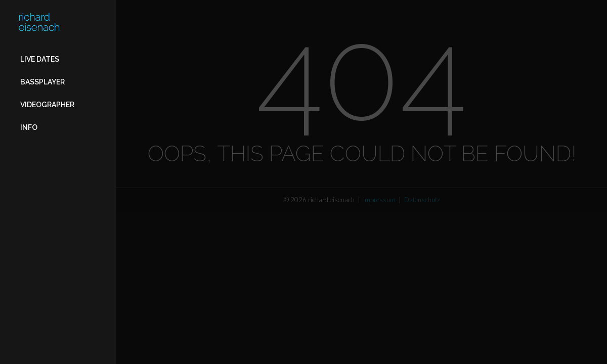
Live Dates (40, 59)
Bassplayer (42, 82)
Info (29, 127)
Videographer (47, 105)
